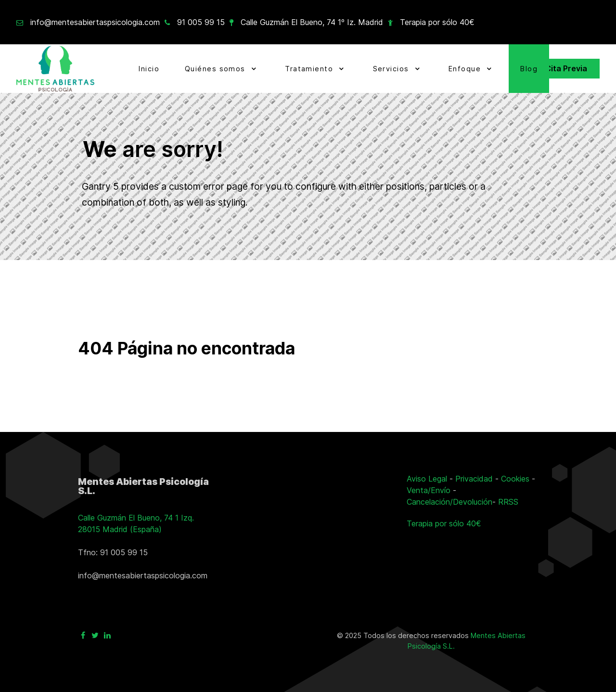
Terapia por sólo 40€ (437, 22)
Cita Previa (566, 68)
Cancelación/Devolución (449, 502)
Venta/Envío (429, 490)
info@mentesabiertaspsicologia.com (95, 22)
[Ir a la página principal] (55, 69)
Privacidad (474, 479)
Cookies (515, 479)
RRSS (508, 502)
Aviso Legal (427, 479)
